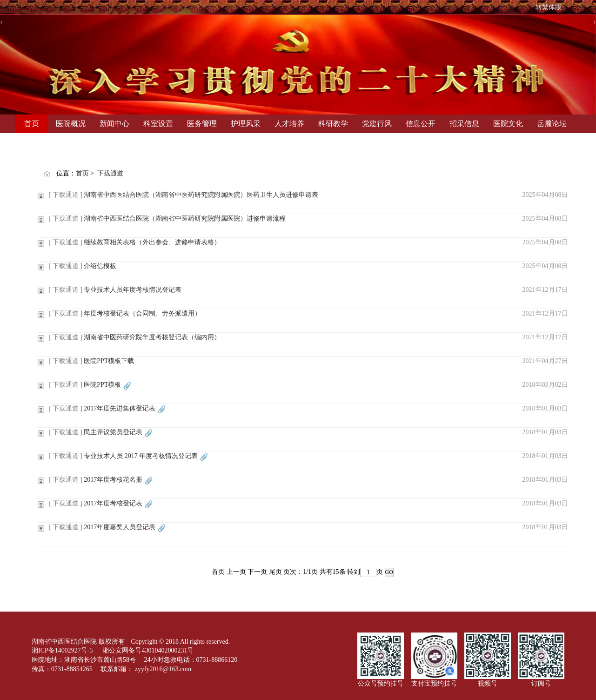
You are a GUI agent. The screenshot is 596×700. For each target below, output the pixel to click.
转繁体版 (549, 7)
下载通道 (110, 173)
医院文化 (508, 124)
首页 (32, 124)
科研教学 (333, 124)
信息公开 (421, 124)
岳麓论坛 (552, 124)
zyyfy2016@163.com (163, 669)
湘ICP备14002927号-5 (63, 650)
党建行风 (377, 124)
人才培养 (289, 124)
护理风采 (246, 124)
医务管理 (202, 124)
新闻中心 (114, 124)
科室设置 (158, 124)
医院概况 (71, 124)
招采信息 (464, 124)
